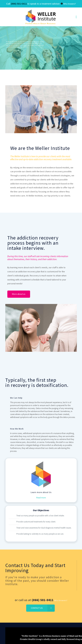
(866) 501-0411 (19, 4)
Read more (41, 498)
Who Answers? (70, 4)
